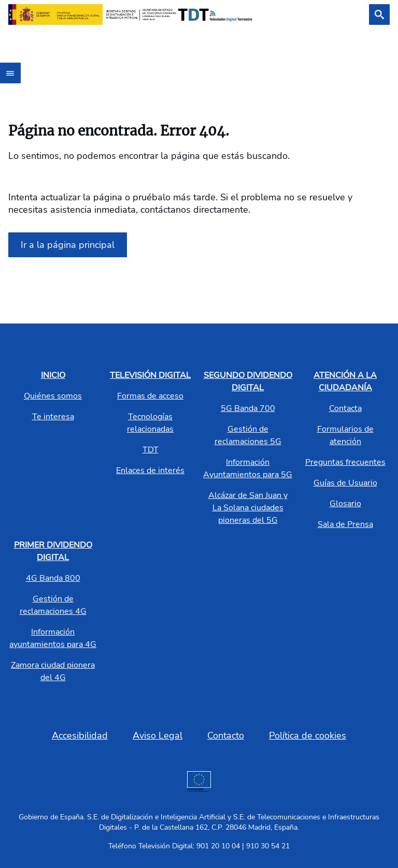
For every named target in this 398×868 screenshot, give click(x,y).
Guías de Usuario (345, 483)
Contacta (345, 408)
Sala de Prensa (345, 524)
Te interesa (53, 417)
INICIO (53, 375)
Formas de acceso (150, 396)
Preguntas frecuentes (345, 462)
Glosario (345, 504)
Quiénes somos (53, 396)
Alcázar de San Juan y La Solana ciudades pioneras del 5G (248, 508)
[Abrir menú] (10, 73)
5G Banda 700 (248, 408)
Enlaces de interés (150, 470)
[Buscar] (379, 14)
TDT (151, 450)
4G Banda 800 (53, 578)
